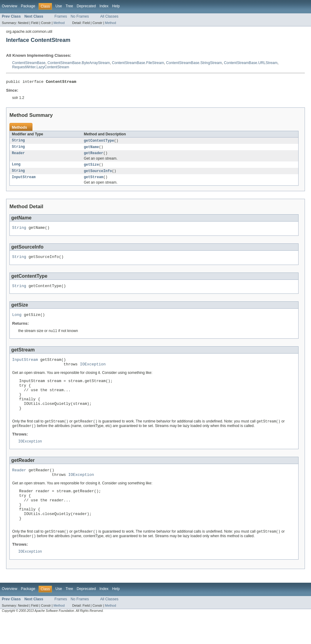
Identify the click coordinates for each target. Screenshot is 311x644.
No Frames (80, 16)
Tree (69, 6)
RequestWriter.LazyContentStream (41, 67)
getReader (94, 155)
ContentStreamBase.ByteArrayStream (79, 63)
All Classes (109, 16)
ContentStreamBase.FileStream (138, 63)
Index (104, 6)
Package (28, 6)
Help (116, 6)
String (18, 142)
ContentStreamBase (29, 63)
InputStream (24, 180)
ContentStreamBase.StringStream (194, 63)
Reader (18, 155)
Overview (10, 6)
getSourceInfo (98, 174)
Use (59, 6)
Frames (61, 16)
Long (16, 167)
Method (59, 23)
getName (91, 148)
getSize (91, 167)
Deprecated (86, 6)
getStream (94, 180)
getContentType (99, 142)
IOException (93, 373)
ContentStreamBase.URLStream (251, 63)
